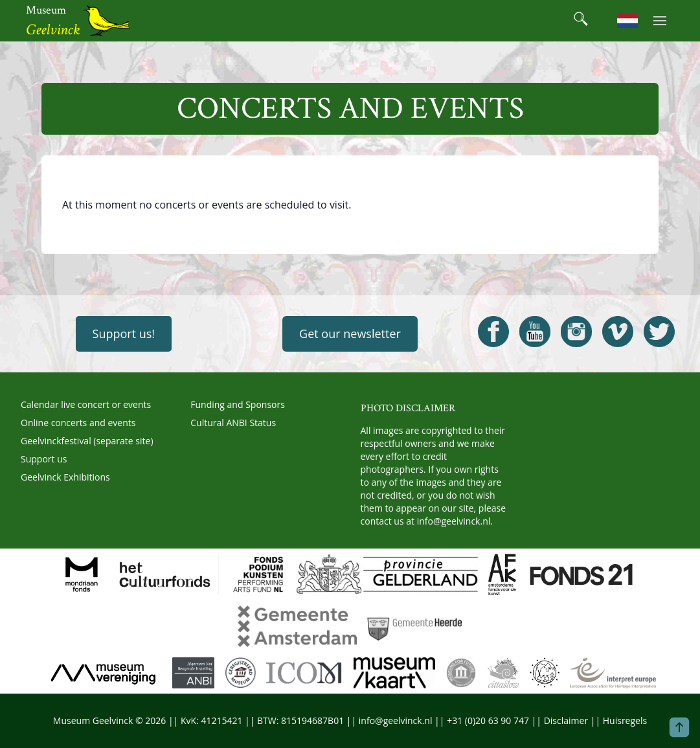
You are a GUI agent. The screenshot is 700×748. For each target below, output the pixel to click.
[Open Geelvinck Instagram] (576, 332)
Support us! (124, 334)
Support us (44, 459)
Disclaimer (566, 720)
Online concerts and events (78, 423)
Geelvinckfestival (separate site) (87, 441)
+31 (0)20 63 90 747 (488, 720)
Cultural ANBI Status (233, 423)
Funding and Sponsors (238, 404)
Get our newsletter (350, 334)
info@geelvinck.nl (454, 521)
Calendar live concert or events (86, 404)
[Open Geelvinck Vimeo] (618, 332)
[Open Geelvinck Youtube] (535, 332)
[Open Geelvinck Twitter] (659, 332)
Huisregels (625, 720)
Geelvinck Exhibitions (65, 477)
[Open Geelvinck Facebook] (493, 332)
